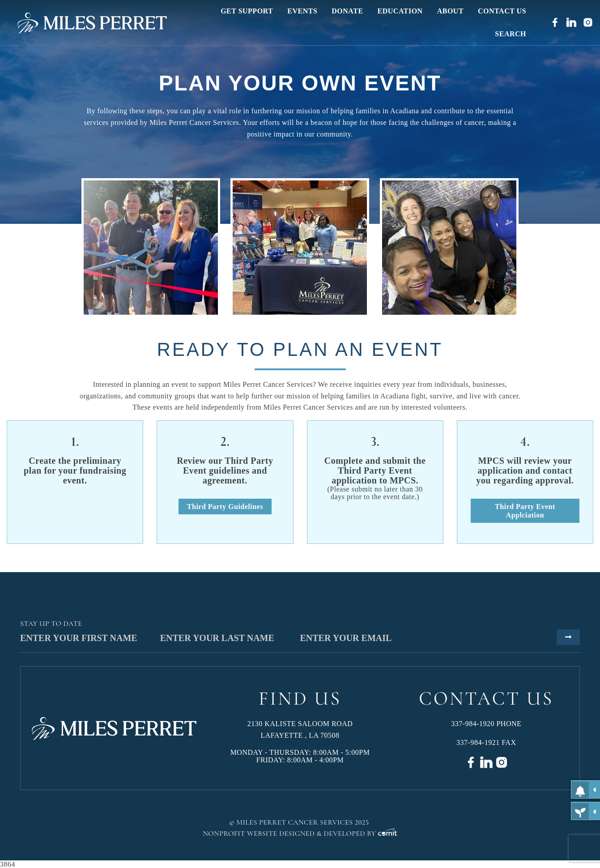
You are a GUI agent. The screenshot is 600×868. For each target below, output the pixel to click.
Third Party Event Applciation (525, 511)
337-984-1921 (478, 742)
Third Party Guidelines (225, 507)
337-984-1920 (473, 724)
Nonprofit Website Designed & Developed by (300, 834)
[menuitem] (247, 11)
